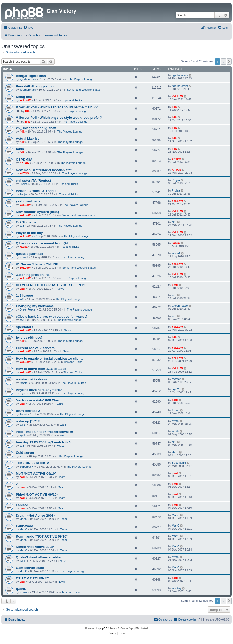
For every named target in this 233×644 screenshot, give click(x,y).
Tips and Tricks (73, 100)
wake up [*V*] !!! (29, 421)
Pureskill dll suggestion (35, 86)
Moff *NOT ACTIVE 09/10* (36, 474)
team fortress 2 (28, 411)
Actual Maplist (27, 139)
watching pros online (33, 275)
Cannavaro (25, 526)
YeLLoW (25, 100)
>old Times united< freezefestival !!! (44, 432)
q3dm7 (21, 589)
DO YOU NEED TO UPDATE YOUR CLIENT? (51, 285)
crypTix (24, 393)
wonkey (24, 592)
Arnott (23, 414)
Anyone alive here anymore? (39, 390)
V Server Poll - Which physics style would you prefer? (59, 118)
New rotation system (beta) (37, 212)
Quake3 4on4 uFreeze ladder (39, 557)
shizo (23, 456)
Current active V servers (35, 348)
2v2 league (24, 296)
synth (23, 425)
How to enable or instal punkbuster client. (49, 358)
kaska (24, 247)
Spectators (25, 327)
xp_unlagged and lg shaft (36, 128)
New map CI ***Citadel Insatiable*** (44, 170)
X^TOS (24, 163)
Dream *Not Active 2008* (35, 515)
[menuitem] (28, 28)
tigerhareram (28, 79)
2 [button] (223, 62)
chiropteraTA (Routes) (33, 180)
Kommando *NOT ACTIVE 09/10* (42, 536)
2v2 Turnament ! (29, 222)
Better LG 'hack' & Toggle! (37, 191)
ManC (23, 519)
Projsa (24, 184)
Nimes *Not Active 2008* (35, 547)
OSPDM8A (24, 159)
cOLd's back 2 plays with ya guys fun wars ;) (51, 317)
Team (62, 477)
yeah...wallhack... (30, 201)
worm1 (24, 257)
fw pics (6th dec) (29, 337)
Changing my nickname (35, 306)
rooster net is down (31, 379)
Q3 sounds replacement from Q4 (42, 243)
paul (23, 289)
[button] (229, 62)
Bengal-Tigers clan (31, 76)
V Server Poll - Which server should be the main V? (57, 107)
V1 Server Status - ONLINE (37, 264)
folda (20, 149)
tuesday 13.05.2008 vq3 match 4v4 (43, 442)
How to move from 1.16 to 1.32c (41, 369)
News (61, 289)
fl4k (27, 111)
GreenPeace (28, 309)
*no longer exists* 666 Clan (37, 400)
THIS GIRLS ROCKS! (32, 463)
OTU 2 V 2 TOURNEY (32, 578)
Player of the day (29, 233)
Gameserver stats (30, 568)
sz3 (22, 226)
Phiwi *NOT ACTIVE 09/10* (37, 494)
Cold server (25, 453)
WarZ (63, 425)
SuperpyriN (27, 467)
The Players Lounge (81, 79)
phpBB (103, 629)
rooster (24, 383)
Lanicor (22, 505)
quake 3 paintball (30, 254)
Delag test (24, 97)
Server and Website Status (84, 90)
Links (60, 404)
